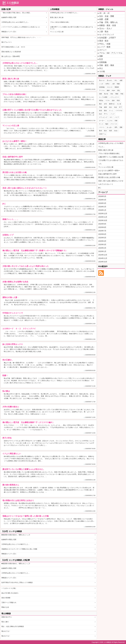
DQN (113, 90)
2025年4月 (102, 241)
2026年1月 (102, 210)
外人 (101, 68)
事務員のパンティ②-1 (9, 32)
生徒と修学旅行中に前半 (107, 174)
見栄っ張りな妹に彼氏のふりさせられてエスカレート (111, 183)
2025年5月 (102, 238)
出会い (116, 131)
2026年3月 (102, 203)
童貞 (100, 131)
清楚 (100, 94)
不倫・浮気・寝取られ (108, 22)
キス (111, 117)
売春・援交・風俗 (107, 65)
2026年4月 (102, 200)
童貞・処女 (104, 41)
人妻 (113, 84)
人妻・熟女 (104, 32)
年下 (120, 107)
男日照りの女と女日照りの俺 (109, 177)
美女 (112, 94)
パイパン (102, 127)
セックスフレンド (107, 35)
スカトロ (110, 87)
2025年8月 (102, 227)
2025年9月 (102, 224)
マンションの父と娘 (57, 32)
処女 (105, 131)
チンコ (101, 124)
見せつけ (102, 80)
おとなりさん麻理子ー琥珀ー (109, 171)
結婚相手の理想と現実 (9, 17)
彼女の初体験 (6, 598)
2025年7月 (102, 231)
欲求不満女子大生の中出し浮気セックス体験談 (17, 582)
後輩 (105, 107)
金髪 (121, 80)
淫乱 (118, 90)
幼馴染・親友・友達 (108, 25)
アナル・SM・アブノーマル (111, 53)
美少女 (106, 94)
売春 (116, 121)
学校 (122, 94)
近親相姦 (103, 62)
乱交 (101, 59)
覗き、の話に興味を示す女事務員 (13, 626)
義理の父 (112, 104)
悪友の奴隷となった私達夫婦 (11, 52)
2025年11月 (103, 217)
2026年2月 (102, 207)
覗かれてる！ (6, 631)
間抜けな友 (5, 607)
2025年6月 (102, 234)
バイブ (117, 117)
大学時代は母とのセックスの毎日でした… (64, 13)
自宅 (105, 104)
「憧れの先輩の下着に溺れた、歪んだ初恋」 (16, 13)
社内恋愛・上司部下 (108, 38)
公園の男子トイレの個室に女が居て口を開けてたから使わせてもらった (72, 28)
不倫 (100, 107)
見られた (110, 80)
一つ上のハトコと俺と (9, 588)
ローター (102, 121)
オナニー (103, 50)
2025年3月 (102, 245)
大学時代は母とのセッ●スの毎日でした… (15, 22)
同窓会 (101, 100)
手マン (106, 114)
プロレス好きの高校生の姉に (60, 22)
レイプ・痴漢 (105, 47)
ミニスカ (110, 121)
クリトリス (114, 124)
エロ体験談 (107, 642)
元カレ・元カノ (106, 28)
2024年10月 (103, 262)
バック (113, 114)
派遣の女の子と (7, 617)
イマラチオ (119, 111)
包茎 (110, 131)
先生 (110, 107)
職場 (117, 94)
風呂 (100, 104)
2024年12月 (103, 255)
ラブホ (108, 100)
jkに (100, 188)
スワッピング (103, 117)
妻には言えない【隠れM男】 (11, 56)
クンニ (111, 111)
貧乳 (116, 127)
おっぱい (110, 127)
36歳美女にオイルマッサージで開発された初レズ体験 (19, 549)
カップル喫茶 (103, 97)
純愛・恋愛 (104, 19)
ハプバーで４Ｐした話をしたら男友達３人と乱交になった (21, 27)
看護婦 (117, 87)
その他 (102, 71)
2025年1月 (102, 251)
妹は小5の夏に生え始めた (10, 593)
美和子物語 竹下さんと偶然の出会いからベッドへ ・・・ (21, 37)
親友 (105, 111)
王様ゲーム (103, 134)
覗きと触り (5, 622)
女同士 (108, 84)
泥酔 (101, 56)
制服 (118, 84)
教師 (108, 90)
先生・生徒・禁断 (107, 16)
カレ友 (119, 104)
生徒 (115, 107)
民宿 (118, 100)
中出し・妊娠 (105, 44)
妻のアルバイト (7, 42)
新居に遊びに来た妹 (57, 17)
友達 (100, 111)
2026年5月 (102, 196)
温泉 (113, 100)
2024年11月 (103, 258)
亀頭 (107, 124)
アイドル (102, 90)
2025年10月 (103, 220)
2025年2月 (102, 248)
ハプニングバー (114, 97)
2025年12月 (103, 214)
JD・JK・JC (104, 13)
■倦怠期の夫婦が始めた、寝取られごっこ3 (16, 535)
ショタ (101, 84)
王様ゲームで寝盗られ (9, 602)
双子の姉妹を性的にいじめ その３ (13, 47)
